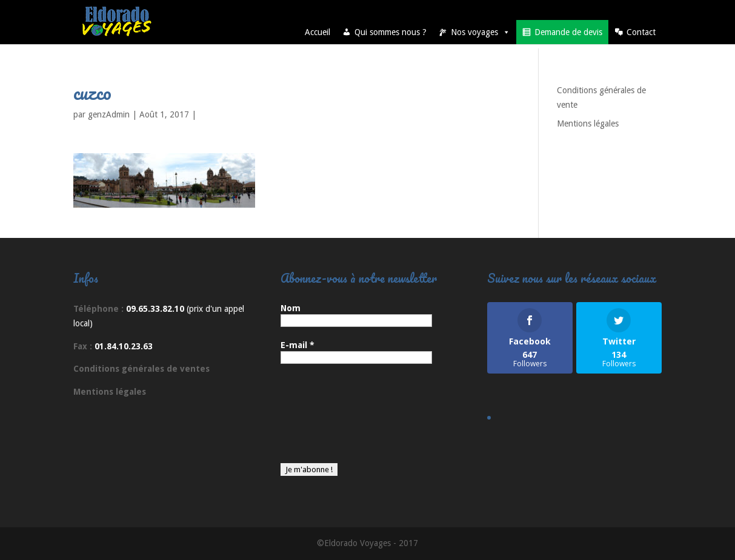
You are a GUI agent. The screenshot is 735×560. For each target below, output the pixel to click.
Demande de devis (568, 32)
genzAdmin (109, 114)
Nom (291, 308)
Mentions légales (588, 124)
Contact (641, 32)
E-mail (298, 345)
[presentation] (330, 420)
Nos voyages (481, 32)
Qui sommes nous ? (391, 32)
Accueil (318, 32)
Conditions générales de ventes (141, 369)
